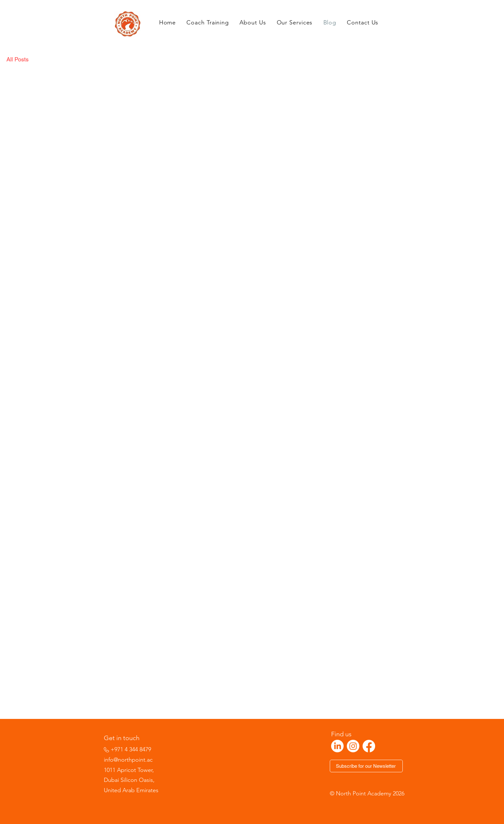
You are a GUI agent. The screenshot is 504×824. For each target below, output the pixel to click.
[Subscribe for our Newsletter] (366, 766)
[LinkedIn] (337, 746)
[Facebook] (369, 746)
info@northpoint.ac (128, 760)
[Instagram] (353, 746)
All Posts (18, 59)
